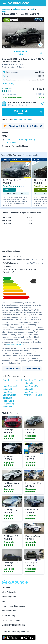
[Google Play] (10, 637)
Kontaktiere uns (9, 611)
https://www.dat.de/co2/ (15, 344)
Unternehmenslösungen (13, 620)
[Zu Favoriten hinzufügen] (40, 45)
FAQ (4, 601)
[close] (40, 12)
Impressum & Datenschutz (14, 606)
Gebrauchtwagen (20, 9)
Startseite (6, 9)
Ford (32, 9)
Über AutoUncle (9, 592)
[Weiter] (42, 33)
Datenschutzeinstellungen (13, 625)
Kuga (4, 12)
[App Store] (27, 637)
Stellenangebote (9, 597)
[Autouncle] (15, 582)
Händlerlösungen (10, 615)
